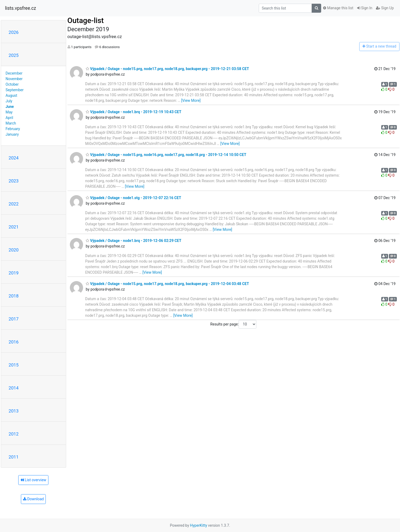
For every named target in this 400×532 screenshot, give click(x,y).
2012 (14, 434)
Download (33, 499)
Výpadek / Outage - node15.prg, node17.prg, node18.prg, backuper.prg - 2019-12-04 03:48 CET (167, 284)
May (9, 112)
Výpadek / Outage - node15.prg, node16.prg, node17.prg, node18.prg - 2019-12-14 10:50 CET (166, 155)
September (15, 90)
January (12, 134)
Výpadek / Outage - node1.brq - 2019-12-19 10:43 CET (134, 112)
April (9, 118)
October (12, 84)
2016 (14, 342)
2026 (14, 32)
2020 (14, 250)
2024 (14, 158)
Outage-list (86, 20)
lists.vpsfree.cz (21, 8)
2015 (14, 365)
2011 (14, 457)
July (9, 101)
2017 (14, 319)
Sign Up (385, 8)
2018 (14, 296)
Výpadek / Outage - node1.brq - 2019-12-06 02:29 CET (134, 241)
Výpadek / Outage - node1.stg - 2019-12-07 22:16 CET (133, 198)
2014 (14, 388)
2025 (14, 55)
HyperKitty (199, 525)
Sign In (365, 8)
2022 (14, 204)
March (11, 123)
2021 (14, 227)
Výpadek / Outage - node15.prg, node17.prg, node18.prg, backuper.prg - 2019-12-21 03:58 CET (167, 69)
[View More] (191, 100)
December (14, 73)
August (11, 95)
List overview (33, 480)
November (14, 79)
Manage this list (338, 8)
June (10, 107)
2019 (14, 273)
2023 (14, 181)
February (13, 129)
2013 (14, 411)
